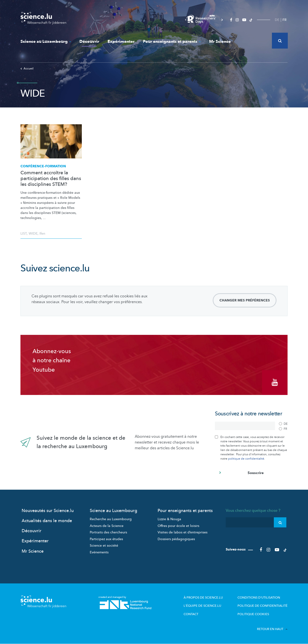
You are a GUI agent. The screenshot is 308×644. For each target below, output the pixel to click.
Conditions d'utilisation (259, 598)
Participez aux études (106, 539)
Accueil (27, 69)
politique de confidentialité (246, 459)
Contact (191, 614)
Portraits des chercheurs (108, 532)
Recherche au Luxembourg (111, 519)
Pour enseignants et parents (172, 41)
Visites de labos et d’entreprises (183, 532)
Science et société (104, 546)
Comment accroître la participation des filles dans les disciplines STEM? (51, 179)
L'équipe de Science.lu (202, 606)
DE (277, 20)
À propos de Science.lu (203, 598)
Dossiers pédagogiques (176, 539)
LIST (24, 234)
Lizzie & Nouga (169, 519)
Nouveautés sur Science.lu (48, 511)
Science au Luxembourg (46, 41)
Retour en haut (272, 629)
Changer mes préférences (245, 300)
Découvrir (89, 41)
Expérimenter (121, 41)
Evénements (99, 552)
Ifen (42, 234)
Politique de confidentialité (263, 606)
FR (285, 20)
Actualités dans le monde (47, 521)
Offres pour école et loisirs (178, 526)
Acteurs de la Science (107, 526)
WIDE (33, 234)
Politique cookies (253, 614)
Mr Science (220, 41)
